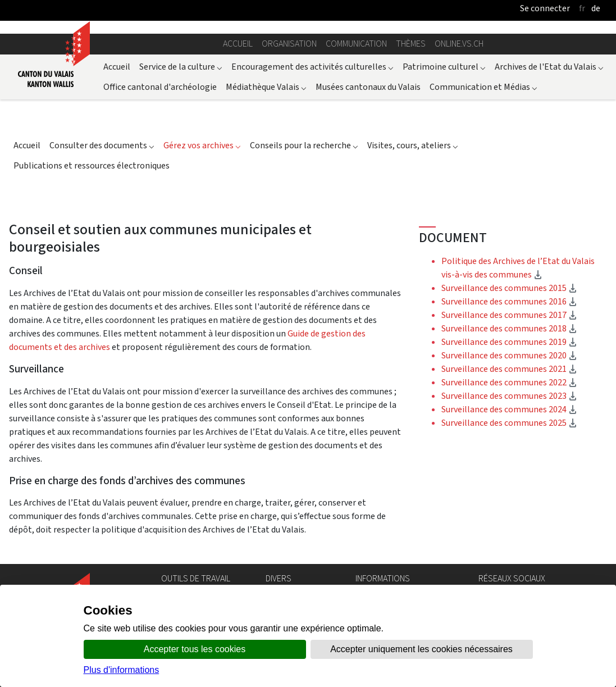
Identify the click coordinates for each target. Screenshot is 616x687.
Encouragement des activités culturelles (312, 67)
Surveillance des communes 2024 (509, 409)
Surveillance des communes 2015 (509, 288)
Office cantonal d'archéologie (160, 87)
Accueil (238, 44)
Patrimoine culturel (444, 67)
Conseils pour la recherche (304, 145)
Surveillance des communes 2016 (509, 301)
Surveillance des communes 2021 (509, 369)
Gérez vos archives (202, 145)
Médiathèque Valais (266, 87)
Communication (356, 44)
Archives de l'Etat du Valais (549, 67)
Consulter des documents (102, 145)
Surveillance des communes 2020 (509, 355)
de (596, 8)
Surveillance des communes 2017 (509, 315)
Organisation (289, 44)
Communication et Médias (483, 87)
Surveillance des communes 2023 (509, 396)
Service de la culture (181, 67)
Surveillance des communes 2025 (509, 423)
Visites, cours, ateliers (413, 145)
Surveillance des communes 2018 (509, 328)
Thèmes (411, 44)
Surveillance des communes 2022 (509, 382)
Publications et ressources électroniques (92, 165)
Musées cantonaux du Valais (368, 87)
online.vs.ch (459, 44)
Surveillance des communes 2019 (509, 342)
